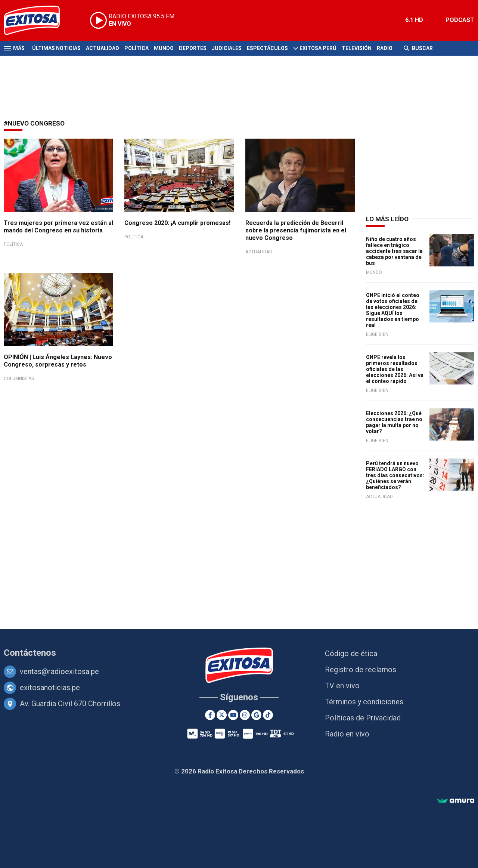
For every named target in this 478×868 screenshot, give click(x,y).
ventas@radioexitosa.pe (59, 671)
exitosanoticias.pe (50, 688)
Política (136, 48)
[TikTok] (268, 715)
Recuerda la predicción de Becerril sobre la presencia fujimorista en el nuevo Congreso (296, 230)
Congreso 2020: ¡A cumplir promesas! (177, 223)
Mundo (164, 48)
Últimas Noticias (56, 48)
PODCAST (460, 20)
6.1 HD (414, 20)
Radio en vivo (347, 734)
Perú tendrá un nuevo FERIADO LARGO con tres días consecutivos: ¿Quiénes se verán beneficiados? (395, 475)
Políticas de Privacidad (363, 718)
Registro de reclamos (361, 670)
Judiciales (227, 48)
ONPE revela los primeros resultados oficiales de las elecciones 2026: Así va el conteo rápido (395, 369)
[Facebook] (210, 715)
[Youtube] (233, 715)
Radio (385, 48)
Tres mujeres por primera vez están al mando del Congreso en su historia (58, 227)
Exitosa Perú (318, 48)
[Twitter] (222, 715)
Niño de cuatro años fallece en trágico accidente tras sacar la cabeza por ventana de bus (394, 251)
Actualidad (103, 48)
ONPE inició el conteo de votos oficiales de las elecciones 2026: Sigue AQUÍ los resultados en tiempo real (393, 310)
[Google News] (256, 715)
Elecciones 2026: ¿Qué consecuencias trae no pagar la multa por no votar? (394, 422)
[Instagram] (245, 715)
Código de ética (351, 654)
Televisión (357, 48)
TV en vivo (342, 686)
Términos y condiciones (364, 702)
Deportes (193, 48)
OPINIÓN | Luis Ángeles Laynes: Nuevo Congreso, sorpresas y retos (58, 361)
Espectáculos (267, 48)
